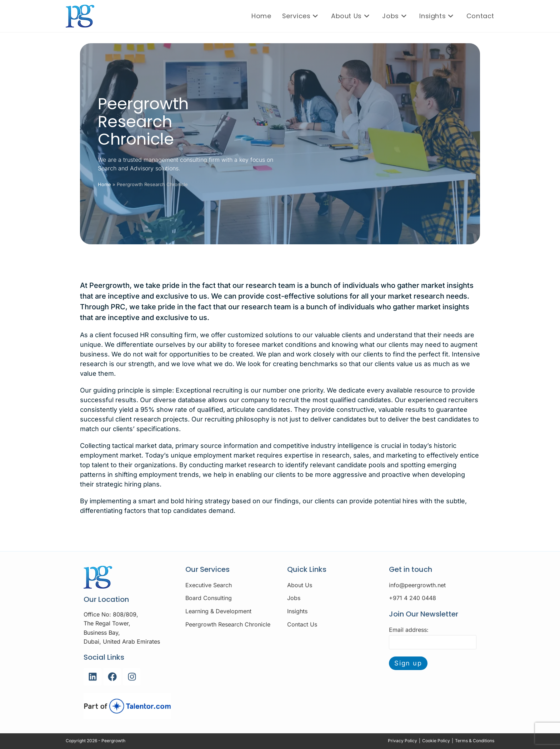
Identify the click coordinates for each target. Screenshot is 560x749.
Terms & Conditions (475, 741)
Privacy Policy (402, 741)
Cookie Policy (436, 741)
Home (104, 184)
